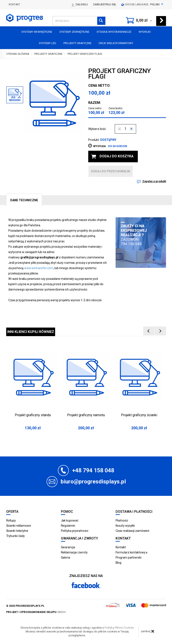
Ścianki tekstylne (17, 531)
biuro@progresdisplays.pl (93, 482)
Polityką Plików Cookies (119, 628)
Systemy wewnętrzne (37, 32)
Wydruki (145, 32)
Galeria (65, 558)
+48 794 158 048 (93, 470)
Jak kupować (70, 520)
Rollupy (11, 520)
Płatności (122, 520)
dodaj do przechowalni (111, 171)
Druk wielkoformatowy (116, 43)
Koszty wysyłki (125, 526)
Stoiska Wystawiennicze (114, 32)
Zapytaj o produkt (154, 181)
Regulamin (68, 526)
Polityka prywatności (75, 531)
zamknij (148, 631)
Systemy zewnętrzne (74, 32)
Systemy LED (48, 43)
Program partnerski (129, 558)
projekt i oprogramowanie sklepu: (36, 612)
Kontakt (14, 4)
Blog (119, 563)
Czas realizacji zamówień (133, 531)
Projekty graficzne (77, 43)
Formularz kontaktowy (132, 552)
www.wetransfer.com (39, 268)
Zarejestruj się (104, 4)
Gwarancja (68, 547)
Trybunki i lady (16, 536)
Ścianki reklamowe (19, 526)
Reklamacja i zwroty (74, 552)
